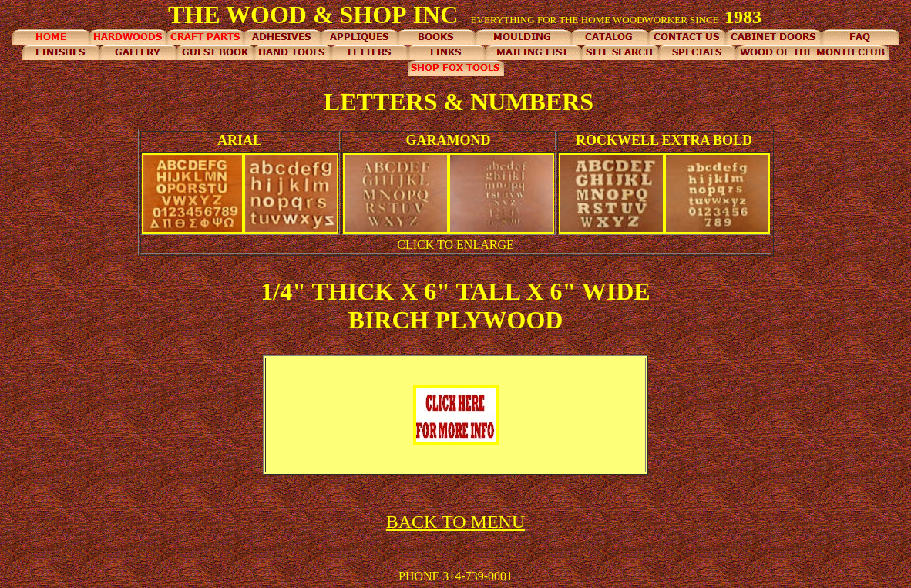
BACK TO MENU (455, 522)
